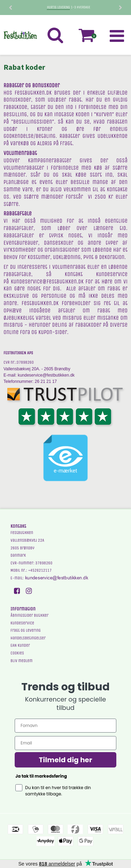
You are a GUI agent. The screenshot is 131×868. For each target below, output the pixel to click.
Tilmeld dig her (65, 760)
